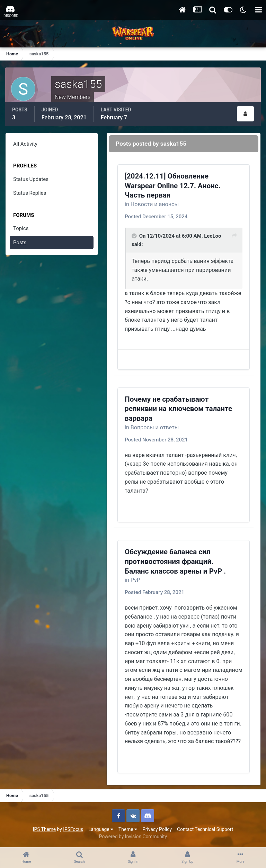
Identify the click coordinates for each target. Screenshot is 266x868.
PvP (135, 580)
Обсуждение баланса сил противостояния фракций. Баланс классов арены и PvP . (175, 561)
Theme (128, 829)
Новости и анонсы (155, 204)
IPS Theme (44, 829)
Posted (156, 217)
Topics (21, 228)
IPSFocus (73, 829)
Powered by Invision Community (133, 837)
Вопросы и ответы (155, 427)
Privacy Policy (157, 829)
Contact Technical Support (205, 829)
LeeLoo (212, 236)
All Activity (25, 144)
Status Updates (31, 179)
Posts (20, 243)
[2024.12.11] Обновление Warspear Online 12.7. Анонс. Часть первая (173, 186)
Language (101, 829)
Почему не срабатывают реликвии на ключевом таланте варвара (178, 409)
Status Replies (30, 193)
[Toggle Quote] (135, 236)
